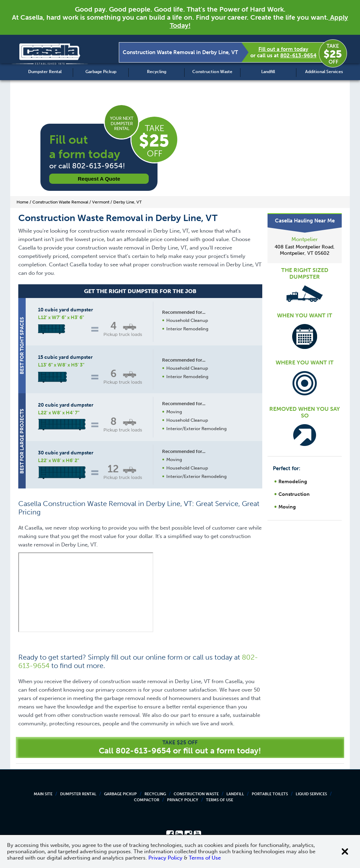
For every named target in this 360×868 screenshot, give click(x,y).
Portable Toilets (270, 794)
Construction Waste (212, 72)
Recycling (157, 72)
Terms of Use (220, 800)
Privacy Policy (183, 800)
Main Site (43, 794)
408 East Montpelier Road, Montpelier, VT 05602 (305, 250)
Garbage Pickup (101, 72)
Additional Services (324, 72)
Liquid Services (311, 794)
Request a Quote (99, 179)
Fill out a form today (283, 49)
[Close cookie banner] (345, 851)
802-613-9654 (298, 56)
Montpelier (305, 239)
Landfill (268, 72)
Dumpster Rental (45, 72)
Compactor (147, 800)
